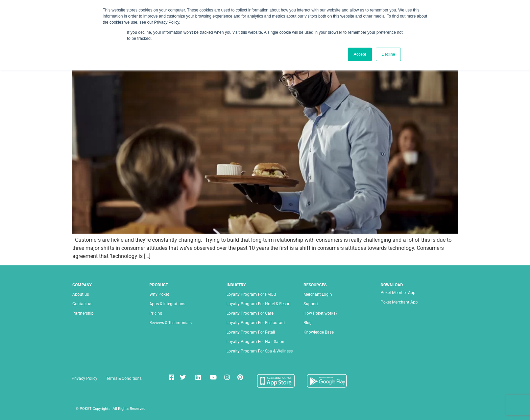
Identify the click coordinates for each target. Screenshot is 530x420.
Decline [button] (388, 54)
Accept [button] (360, 54)
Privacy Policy (85, 378)
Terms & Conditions (124, 378)
